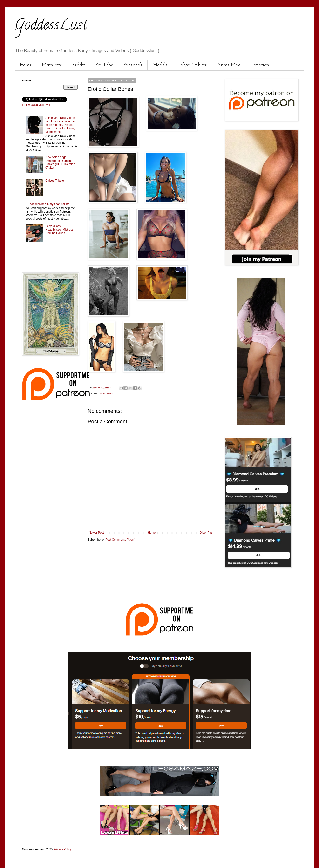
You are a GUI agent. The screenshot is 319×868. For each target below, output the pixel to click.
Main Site (52, 65)
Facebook (133, 65)
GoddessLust (51, 26)
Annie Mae (229, 65)
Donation (260, 65)
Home (26, 65)
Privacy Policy (63, 849)
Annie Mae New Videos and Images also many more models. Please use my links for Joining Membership (60, 125)
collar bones (106, 393)
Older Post (207, 533)
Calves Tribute (192, 65)
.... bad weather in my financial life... (49, 204)
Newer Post (96, 533)
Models (160, 65)
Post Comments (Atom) (120, 540)
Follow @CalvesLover (36, 105)
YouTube (104, 65)
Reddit (78, 65)
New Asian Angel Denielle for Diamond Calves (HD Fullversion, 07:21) (61, 162)
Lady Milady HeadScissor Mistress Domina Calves (59, 230)
